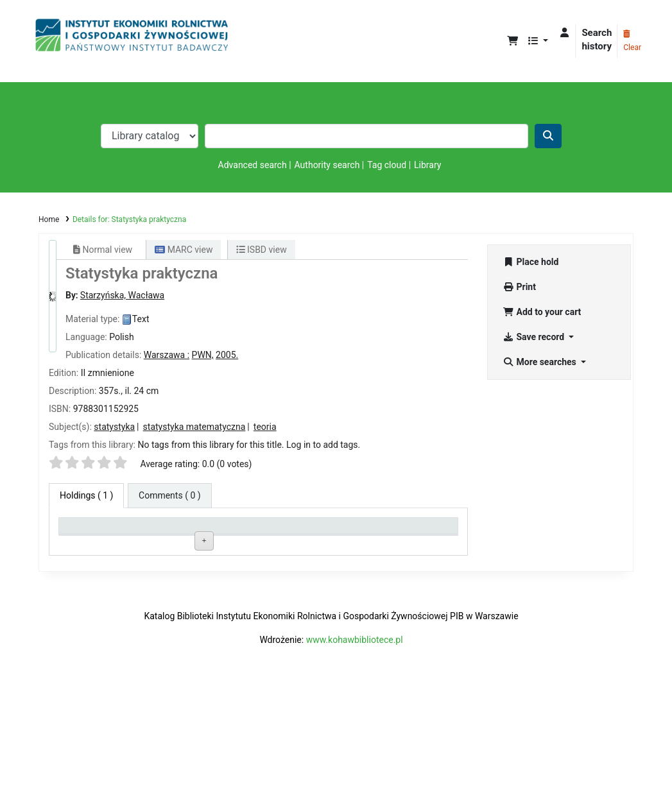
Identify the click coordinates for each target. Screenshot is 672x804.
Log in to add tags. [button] (323, 445)
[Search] (548, 136)
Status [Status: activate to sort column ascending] (318, 531)
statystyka (114, 427)
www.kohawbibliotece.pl (355, 753)
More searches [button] (541, 362)
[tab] (170, 496)
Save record (535, 337)
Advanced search (253, 165)
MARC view (184, 250)
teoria (265, 427)
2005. (227, 355)
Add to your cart (542, 312)
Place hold (531, 262)
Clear (632, 41)
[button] (513, 41)
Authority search (327, 165)
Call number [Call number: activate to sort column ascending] (248, 531)
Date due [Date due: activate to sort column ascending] (402, 531)
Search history (597, 39)
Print (520, 287)
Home (49, 219)
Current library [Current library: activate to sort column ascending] (173, 531)
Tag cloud (387, 165)
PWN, (203, 355)
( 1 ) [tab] (86, 495)
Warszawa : (167, 355)
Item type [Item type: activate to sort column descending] (84, 531)
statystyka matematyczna (194, 427)
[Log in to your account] (564, 33)
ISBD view (262, 250)
